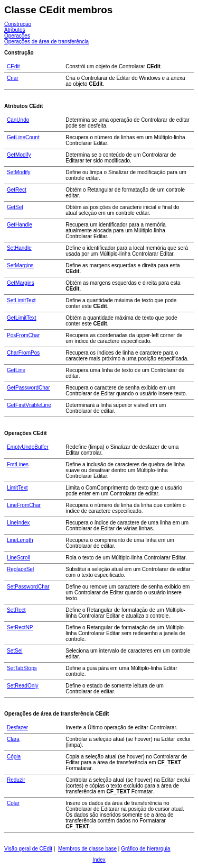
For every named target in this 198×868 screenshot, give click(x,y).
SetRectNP (20, 627)
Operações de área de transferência (46, 42)
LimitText (17, 488)
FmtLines (18, 464)
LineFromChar (24, 505)
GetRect (17, 190)
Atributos (15, 30)
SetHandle (19, 248)
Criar (13, 78)
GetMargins (21, 283)
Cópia (14, 757)
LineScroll (18, 558)
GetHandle (20, 225)
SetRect (16, 610)
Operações (17, 36)
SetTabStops (22, 668)
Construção (18, 24)
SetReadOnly (22, 686)
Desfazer (17, 727)
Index (99, 860)
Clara (13, 739)
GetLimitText (22, 318)
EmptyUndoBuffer (28, 447)
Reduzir (16, 780)
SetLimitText (21, 300)
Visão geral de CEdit (28, 849)
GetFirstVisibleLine (29, 405)
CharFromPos (23, 353)
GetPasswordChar (29, 388)
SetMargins (20, 265)
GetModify (19, 155)
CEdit (13, 66)
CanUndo (18, 120)
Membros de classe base (87, 849)
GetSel (15, 207)
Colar (13, 803)
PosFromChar (23, 335)
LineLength (20, 540)
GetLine (16, 370)
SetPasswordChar (28, 587)
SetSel (15, 651)
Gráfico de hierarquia (145, 849)
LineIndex (18, 523)
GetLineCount (23, 137)
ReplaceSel (20, 569)
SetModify (18, 172)
